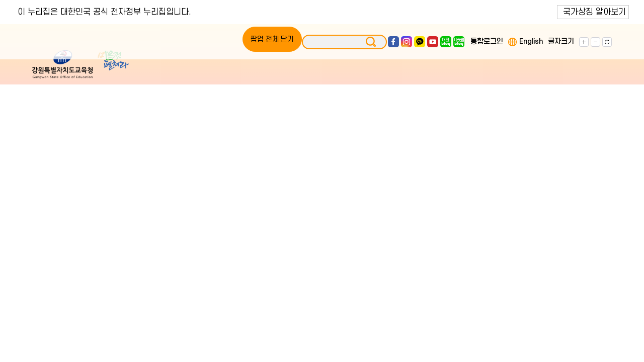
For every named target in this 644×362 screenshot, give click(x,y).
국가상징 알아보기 (594, 12)
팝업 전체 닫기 (272, 39)
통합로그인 (487, 42)
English (531, 42)
